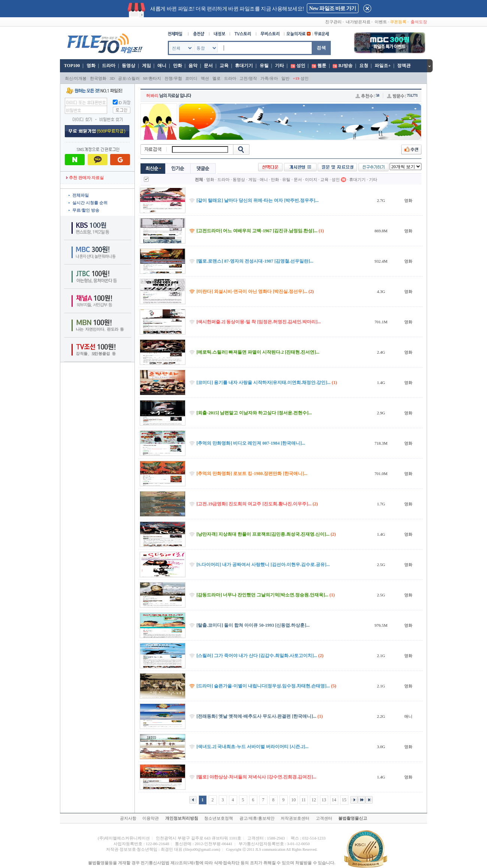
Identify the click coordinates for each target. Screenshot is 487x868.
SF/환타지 (152, 78)
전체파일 (81, 195)
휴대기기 (244, 66)
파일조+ (383, 66)
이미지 (311, 179)
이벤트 (381, 22)
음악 (193, 66)
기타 (279, 66)
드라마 (109, 66)
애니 (162, 66)
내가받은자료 (358, 22)
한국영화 (98, 78)
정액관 (404, 66)
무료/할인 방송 (86, 210)
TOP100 (71, 66)
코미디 (191, 78)
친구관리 (333, 22)
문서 (208, 66)
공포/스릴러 (129, 78)
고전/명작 (248, 78)
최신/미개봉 (76, 78)
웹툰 (322, 66)
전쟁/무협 (173, 78)
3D (112, 78)
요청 (364, 66)
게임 (146, 66)
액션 (205, 78)
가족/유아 (269, 78)
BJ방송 (345, 66)
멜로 (217, 78)
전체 (199, 179)
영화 (91, 66)
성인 (301, 66)
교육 (224, 66)
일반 (285, 78)
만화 (178, 66)
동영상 (128, 66)
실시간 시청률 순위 (90, 203)
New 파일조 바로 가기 (332, 8)
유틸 (264, 66)
